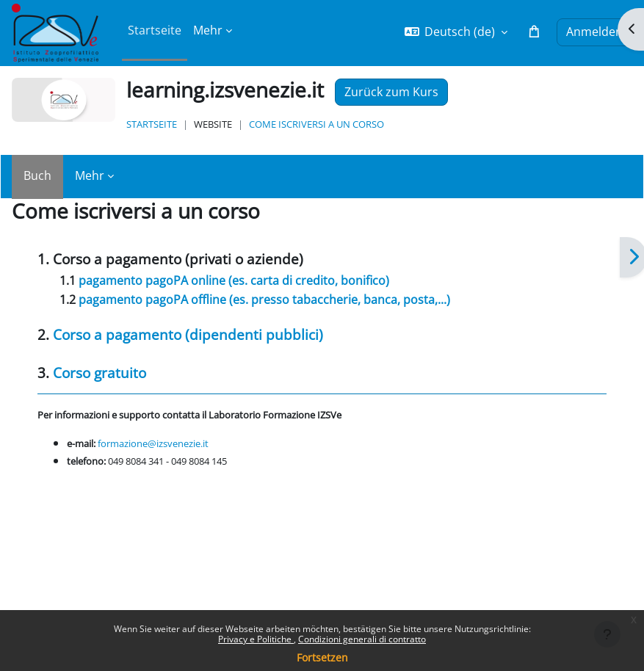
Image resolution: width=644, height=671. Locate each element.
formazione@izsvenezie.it (153, 443)
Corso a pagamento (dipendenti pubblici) (188, 334)
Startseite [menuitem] (155, 30)
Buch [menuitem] (37, 175)
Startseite (152, 124)
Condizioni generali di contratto (362, 639)
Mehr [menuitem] (208, 30)
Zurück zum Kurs (391, 92)
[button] (456, 32)
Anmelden (594, 32)
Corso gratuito (100, 373)
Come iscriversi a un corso (316, 124)
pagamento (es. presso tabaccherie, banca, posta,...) (264, 300)
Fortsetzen (322, 657)
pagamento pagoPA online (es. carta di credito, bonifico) (234, 280)
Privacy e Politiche (256, 639)
